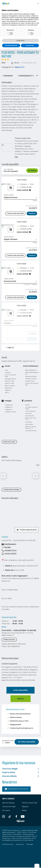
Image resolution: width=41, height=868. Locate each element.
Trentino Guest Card (30, 803)
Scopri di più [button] (20, 41)
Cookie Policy (35, 18)
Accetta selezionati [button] (11, 45)
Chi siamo (6, 810)
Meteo (24, 810)
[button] (38, 3)
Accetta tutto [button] (30, 45)
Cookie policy (20, 844)
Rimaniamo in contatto (16, 789)
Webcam (25, 807)
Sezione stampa (8, 803)
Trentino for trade (9, 807)
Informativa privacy (8, 844)
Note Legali (30, 844)
